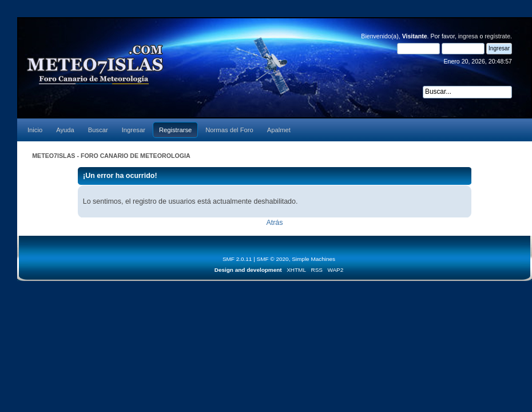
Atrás (274, 223)
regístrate (497, 36)
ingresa (468, 36)
